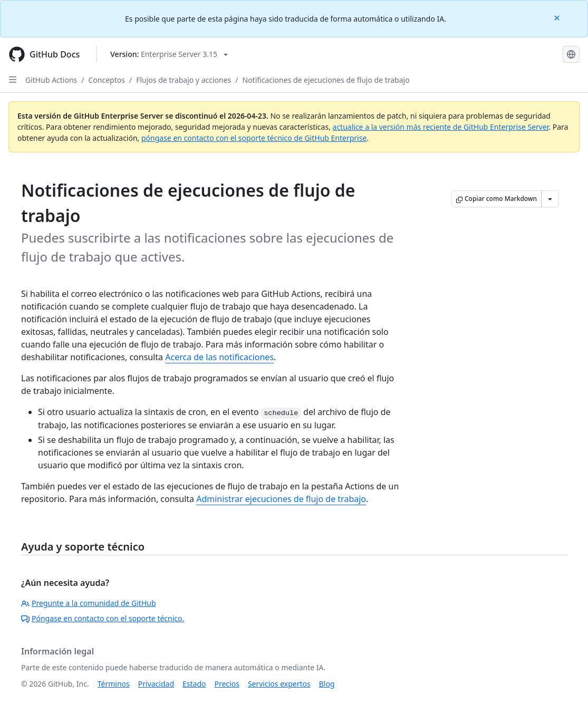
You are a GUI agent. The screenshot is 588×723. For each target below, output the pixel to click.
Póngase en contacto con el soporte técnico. (103, 618)
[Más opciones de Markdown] (550, 199)
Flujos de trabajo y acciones (184, 80)
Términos (114, 684)
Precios (227, 684)
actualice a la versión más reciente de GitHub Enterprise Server (441, 127)
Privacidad (156, 684)
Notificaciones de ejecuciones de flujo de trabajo (326, 80)
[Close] (558, 17)
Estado (194, 684)
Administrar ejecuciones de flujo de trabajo (281, 499)
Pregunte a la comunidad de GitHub (89, 603)
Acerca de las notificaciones (219, 357)
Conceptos (107, 80)
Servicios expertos (279, 684)
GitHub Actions (51, 80)
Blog (327, 684)
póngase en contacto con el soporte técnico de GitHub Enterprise (254, 138)
